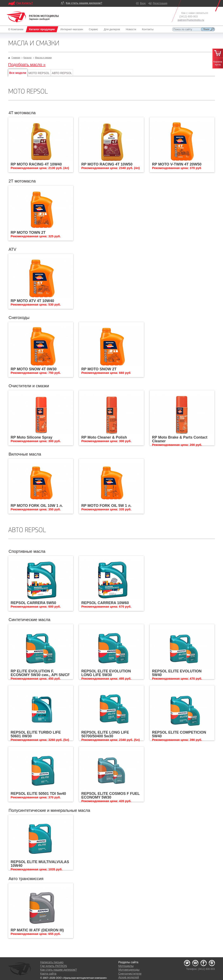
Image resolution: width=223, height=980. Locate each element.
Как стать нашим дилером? (84, 3)
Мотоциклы (126, 966)
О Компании (17, 29)
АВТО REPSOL (62, 73)
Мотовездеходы (129, 970)
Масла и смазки (43, 58)
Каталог (27, 58)
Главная (16, 58)
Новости (131, 29)
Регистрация (160, 3)
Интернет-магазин (72, 29)
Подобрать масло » (27, 65)
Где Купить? (25, 3)
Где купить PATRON (54, 966)
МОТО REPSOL (39, 73)
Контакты (148, 29)
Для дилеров (112, 29)
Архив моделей (129, 977)
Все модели (18, 73)
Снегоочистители (130, 974)
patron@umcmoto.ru (191, 20)
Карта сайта (48, 974)
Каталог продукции (42, 29)
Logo (33, 17)
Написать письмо (52, 962)
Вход (143, 3)
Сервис (94, 29)
